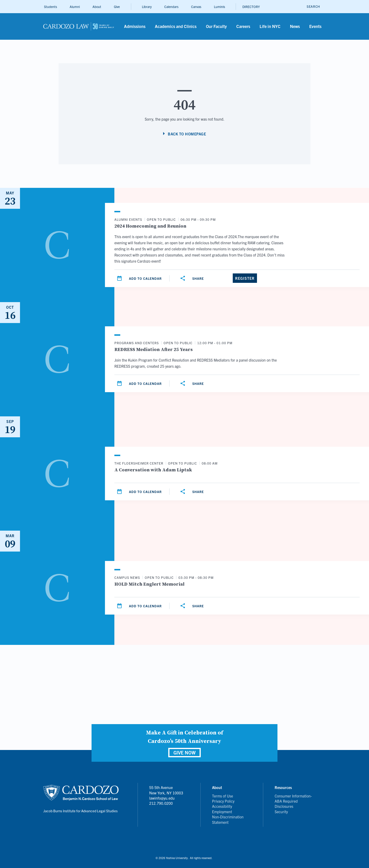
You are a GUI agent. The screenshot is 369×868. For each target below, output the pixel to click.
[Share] (193, 278)
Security (281, 812)
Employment (222, 812)
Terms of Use (223, 796)
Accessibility (222, 806)
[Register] (245, 278)
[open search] (313, 6)
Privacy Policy (223, 801)
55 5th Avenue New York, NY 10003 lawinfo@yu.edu (166, 793)
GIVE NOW (184, 752)
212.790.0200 (161, 803)
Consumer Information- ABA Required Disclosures (293, 801)
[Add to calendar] (140, 278)
